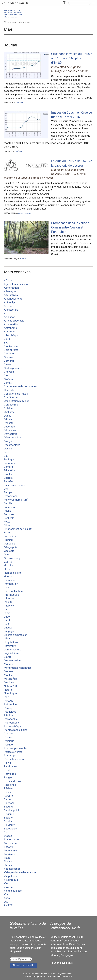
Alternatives (11, 295)
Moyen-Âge (10, 679)
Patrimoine (10, 704)
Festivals (9, 518)
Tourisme (9, 854)
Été (6, 489)
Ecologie (9, 459)
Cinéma (8, 379)
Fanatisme (10, 507)
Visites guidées (13, 891)
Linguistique (11, 642)
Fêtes (7, 522)
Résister (9, 788)
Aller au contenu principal (13, 12)
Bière (7, 339)
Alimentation (11, 288)
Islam (7, 613)
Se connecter (31, 977)
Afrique (8, 280)
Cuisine (8, 408)
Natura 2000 (11, 686)
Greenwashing (12, 558)
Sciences (9, 803)
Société (8, 818)
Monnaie (9, 664)
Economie (10, 463)
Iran (6, 609)
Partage (9, 701)
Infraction (9, 598)
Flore (7, 533)
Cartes (8, 364)
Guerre (8, 562)
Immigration (11, 584)
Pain (6, 697)
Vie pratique (11, 880)
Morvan (8, 671)
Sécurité (9, 807)
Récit (7, 770)
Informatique (11, 595)
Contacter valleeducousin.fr (60, 977)
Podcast (9, 734)
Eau (6, 456)
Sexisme (9, 814)
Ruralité (8, 796)
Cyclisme (9, 412)
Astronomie (11, 328)
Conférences (11, 397)
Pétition (8, 715)
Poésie (8, 737)
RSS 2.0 (42, 977)
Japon (8, 617)
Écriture (8, 467)
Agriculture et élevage (17, 284)
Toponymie (10, 851)
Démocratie (11, 434)
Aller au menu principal (12, 10)
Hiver (7, 569)
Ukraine (8, 865)
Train (7, 858)
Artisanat (9, 317)
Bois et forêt (11, 350)
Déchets (9, 423)
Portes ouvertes (13, 752)
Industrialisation (13, 591)
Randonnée (10, 766)
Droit (7, 452)
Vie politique (11, 876)
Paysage (9, 708)
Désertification (12, 438)
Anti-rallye (10, 302)
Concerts (9, 390)
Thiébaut (20, 103)
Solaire (8, 821)
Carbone (9, 354)
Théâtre (8, 847)
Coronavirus (11, 405)
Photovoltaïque (13, 726)
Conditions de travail (16, 394)
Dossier (8, 449)
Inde (6, 587)
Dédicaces (10, 430)
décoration (10, 427)
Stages (8, 836)
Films (7, 525)
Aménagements (13, 299)
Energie (8, 478)
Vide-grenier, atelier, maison (20, 872)
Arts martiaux (12, 324)
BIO (6, 343)
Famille (8, 503)
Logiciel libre (11, 653)
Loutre (8, 657)
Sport (7, 832)
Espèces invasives (14, 485)
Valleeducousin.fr (15, 3)
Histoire (8, 565)
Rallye (7, 763)
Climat (8, 383)
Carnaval (9, 357)
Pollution (9, 745)
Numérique (10, 693)
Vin (6, 883)
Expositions (11, 496)
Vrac (7, 894)
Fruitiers (9, 540)
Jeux (7, 624)
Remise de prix (12, 781)
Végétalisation (12, 869)
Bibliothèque (11, 335)
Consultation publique (17, 401)
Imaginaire (10, 580)
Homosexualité (13, 573)
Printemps (10, 756)
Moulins (9, 675)
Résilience (10, 785)
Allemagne (10, 291)
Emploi (8, 474)
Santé (7, 799)
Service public (12, 810)
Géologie (9, 551)
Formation (10, 536)
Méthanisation (12, 660)
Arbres (8, 306)
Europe (8, 492)
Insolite (8, 602)
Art (6, 313)
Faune (7, 511)
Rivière (8, 792)
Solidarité (9, 825)
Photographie (12, 723)
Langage (9, 631)
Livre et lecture (12, 650)
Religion (9, 777)
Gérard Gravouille (24, 213)
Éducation (10, 470)
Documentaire (12, 445)
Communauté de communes (20, 386)
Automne (9, 332)
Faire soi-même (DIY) (16, 500)
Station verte (11, 840)
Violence (9, 887)
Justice (8, 628)
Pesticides (10, 712)
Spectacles (10, 829)
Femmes (9, 514)
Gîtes (7, 555)
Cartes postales (13, 368)
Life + (7, 639)
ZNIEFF (8, 905)
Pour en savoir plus (62, 963)
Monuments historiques (18, 668)
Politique (9, 741)
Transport (10, 861)
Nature (8, 690)
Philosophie (11, 719)
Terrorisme (10, 843)
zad (6, 902)
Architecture (11, 310)
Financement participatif (18, 529)
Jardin (8, 620)
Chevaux (9, 372)
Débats (8, 419)
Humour (9, 577)
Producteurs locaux (15, 759)
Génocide (9, 544)
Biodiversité (11, 346)
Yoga (7, 898)
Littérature (10, 646)
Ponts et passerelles (16, 748)
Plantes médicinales (16, 730)
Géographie (11, 547)
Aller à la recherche (11, 17)
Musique (9, 682)
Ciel (6, 376)
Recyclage (10, 774)
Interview (9, 606)
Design (8, 441)
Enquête (9, 481)
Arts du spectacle (14, 321)
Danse (8, 416)
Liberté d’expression (16, 635)
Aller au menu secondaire (13, 15)
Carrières (9, 361)
